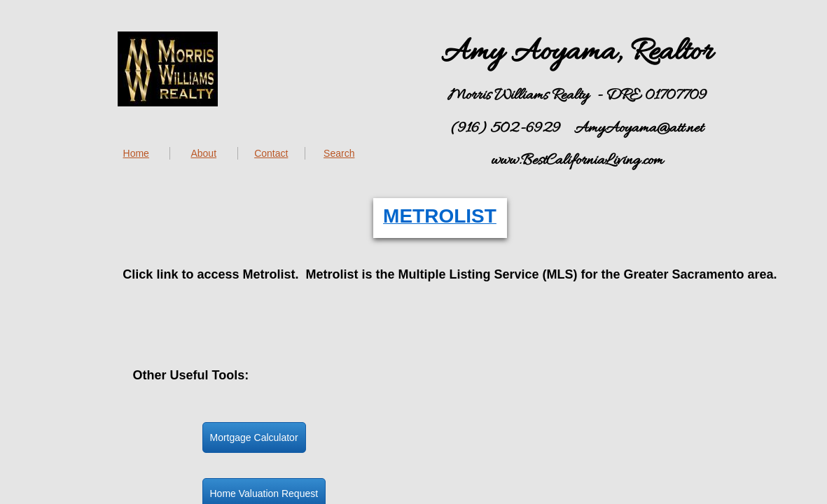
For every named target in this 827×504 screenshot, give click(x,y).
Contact (271, 153)
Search (339, 153)
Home (136, 153)
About (203, 153)
